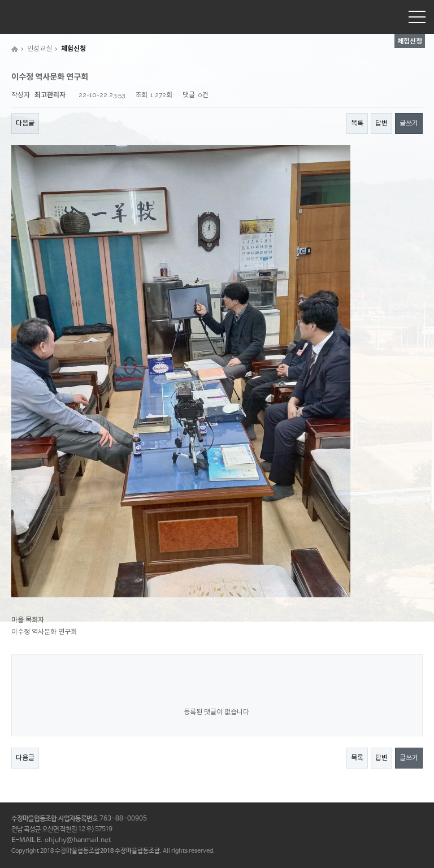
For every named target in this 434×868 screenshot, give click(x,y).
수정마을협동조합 (37, 17)
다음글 (25, 123)
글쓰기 (409, 123)
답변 (381, 123)
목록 (357, 123)
